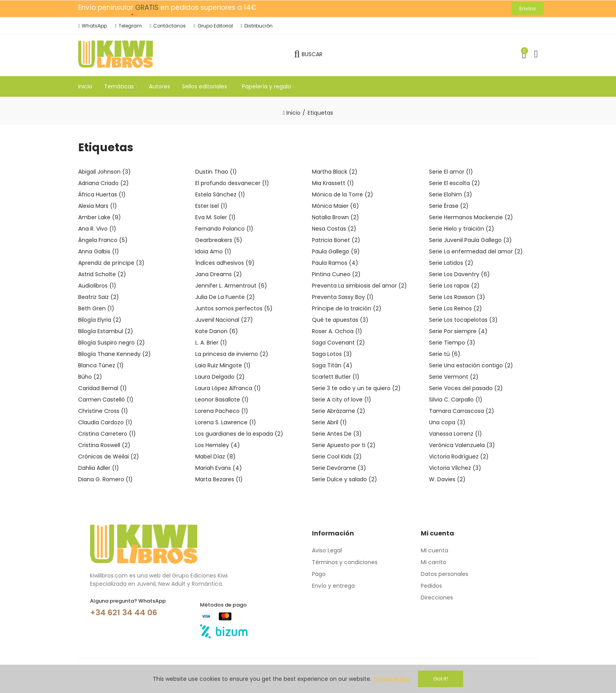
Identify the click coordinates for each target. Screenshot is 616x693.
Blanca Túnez (101, 365)
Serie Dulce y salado (345, 479)
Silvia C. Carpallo (456, 400)
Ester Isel (211, 206)
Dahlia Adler (99, 468)
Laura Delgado (220, 377)
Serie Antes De (337, 434)
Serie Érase (449, 206)
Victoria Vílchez (455, 468)
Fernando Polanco (224, 229)
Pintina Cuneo (336, 274)
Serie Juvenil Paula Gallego (470, 240)
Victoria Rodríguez (459, 456)
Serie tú (445, 354)
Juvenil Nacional (224, 320)
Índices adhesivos (225, 263)
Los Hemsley (218, 445)
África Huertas (102, 194)
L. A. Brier (211, 343)
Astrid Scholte (102, 274)
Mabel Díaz (215, 456)
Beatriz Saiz (99, 297)
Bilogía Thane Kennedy (115, 354)
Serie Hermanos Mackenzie (471, 217)
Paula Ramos (335, 263)
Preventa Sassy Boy (343, 297)
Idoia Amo (213, 251)
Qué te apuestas (340, 320)
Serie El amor (451, 172)
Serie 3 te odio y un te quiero (356, 388)
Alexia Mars (98, 206)
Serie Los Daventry (459, 274)
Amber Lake (100, 217)
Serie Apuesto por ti (344, 445)
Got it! (441, 679)
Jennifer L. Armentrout (231, 286)
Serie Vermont (454, 377)
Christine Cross (103, 411)
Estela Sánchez (220, 194)
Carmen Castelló (106, 400)
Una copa (447, 422)
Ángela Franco (103, 240)
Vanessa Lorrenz (456, 434)
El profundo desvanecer (232, 183)
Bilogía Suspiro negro (112, 343)
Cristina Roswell (104, 445)
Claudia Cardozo (105, 422)
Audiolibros (97, 286)
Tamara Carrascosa (462, 411)
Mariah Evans (219, 468)
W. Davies (447, 479)
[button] (528, 8)
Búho (90, 377)
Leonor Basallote (222, 400)
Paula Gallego (336, 251)
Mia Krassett (333, 183)
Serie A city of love (342, 400)
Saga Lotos (332, 354)
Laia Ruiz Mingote (223, 365)
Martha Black (335, 172)
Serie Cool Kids (337, 456)
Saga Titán (332, 365)
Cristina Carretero (107, 434)
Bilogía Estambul (106, 331)
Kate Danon (217, 331)
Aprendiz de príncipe (111, 263)
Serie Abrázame (339, 411)
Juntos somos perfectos (234, 308)
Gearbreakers (219, 240)
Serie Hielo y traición (462, 229)
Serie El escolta (455, 183)
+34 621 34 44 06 (124, 612)
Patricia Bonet (336, 240)
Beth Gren (96, 308)
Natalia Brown (335, 217)
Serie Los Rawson (457, 297)
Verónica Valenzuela (462, 445)
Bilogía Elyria (100, 320)
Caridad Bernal (103, 388)
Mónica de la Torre (343, 194)
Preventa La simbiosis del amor (359, 286)
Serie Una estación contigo (471, 365)
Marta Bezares (219, 479)
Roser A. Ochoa (337, 331)
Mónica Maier (335, 206)
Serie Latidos (451, 263)
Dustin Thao (216, 172)
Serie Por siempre (458, 331)
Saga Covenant (338, 343)
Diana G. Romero (105, 479)
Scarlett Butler (336, 377)
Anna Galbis (99, 251)
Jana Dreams (219, 274)
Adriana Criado (104, 183)
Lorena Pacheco (222, 411)
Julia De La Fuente (225, 297)
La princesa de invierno (232, 354)
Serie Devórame (339, 468)
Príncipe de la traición (347, 308)
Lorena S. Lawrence (226, 422)
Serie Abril (329, 422)
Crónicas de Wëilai (109, 456)
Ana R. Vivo (97, 229)
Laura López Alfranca (228, 388)
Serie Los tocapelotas (463, 320)
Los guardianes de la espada (239, 434)
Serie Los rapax (454, 286)
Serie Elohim (451, 194)
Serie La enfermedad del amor (476, 251)
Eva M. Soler (215, 217)
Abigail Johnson (104, 172)
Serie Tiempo (452, 343)
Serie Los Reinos (456, 308)
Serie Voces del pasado (466, 388)
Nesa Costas (334, 229)
